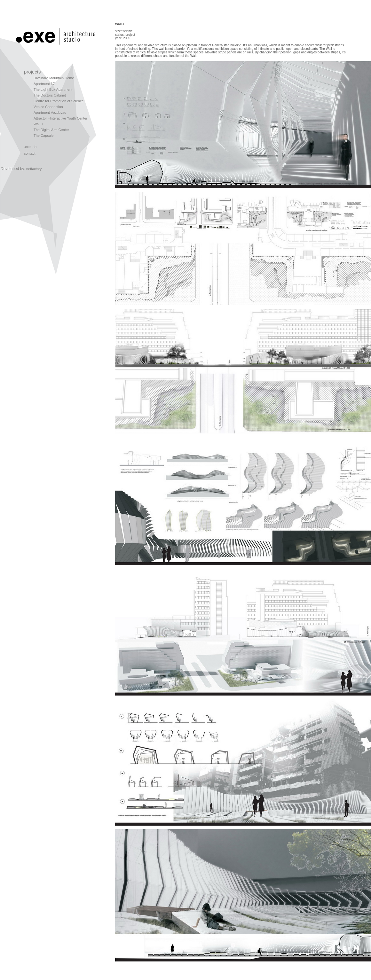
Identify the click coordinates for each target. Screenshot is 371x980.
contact (30, 153)
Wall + (38, 124)
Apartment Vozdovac (50, 113)
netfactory (34, 169)
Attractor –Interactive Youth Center (60, 118)
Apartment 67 (44, 84)
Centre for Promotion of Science (59, 101)
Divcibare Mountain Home (54, 78)
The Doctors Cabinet (50, 95)
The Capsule (43, 136)
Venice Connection (48, 107)
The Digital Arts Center (51, 130)
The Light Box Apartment (53, 89)
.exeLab (30, 147)
